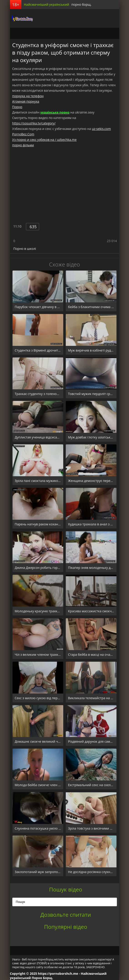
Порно (17, 107)
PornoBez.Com (23, 134)
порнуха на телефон (28, 96)
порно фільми (23, 145)
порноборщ (21, 18)
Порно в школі (25, 249)
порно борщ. (81, 4)
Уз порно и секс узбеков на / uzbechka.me (44, 140)
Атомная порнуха (26, 101)
